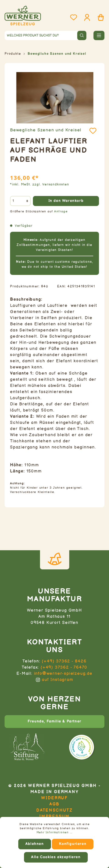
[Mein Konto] (86, 17)
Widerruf (54, 798)
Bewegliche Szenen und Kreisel (46, 130)
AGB (54, 804)
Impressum (54, 817)
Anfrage (61, 212)
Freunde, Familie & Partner (54, 721)
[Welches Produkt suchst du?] (41, 35)
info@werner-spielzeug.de (63, 674)
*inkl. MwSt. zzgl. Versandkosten (40, 184)
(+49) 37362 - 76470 (64, 667)
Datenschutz (54, 810)
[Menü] (99, 35)
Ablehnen (35, 844)
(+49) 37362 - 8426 (64, 661)
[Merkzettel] (72, 17)
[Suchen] (82, 35)
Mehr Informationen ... (55, 833)
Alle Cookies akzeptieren (56, 857)
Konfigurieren (73, 844)
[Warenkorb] (99, 17)
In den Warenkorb (66, 201)
